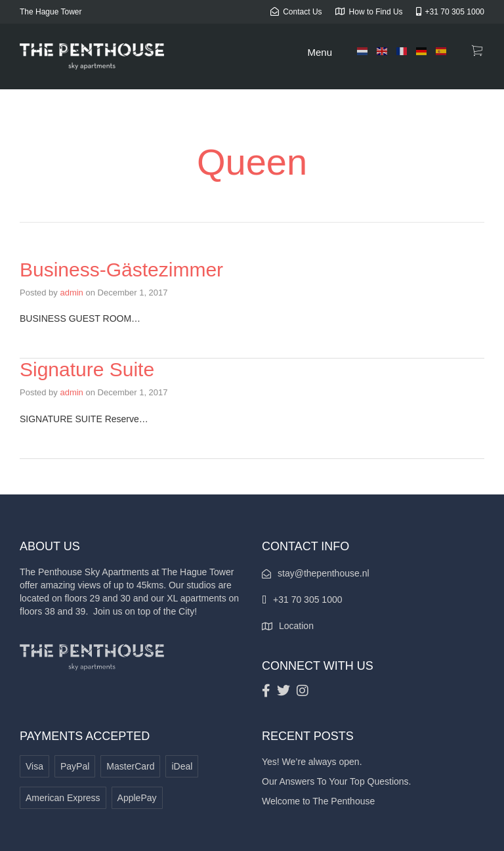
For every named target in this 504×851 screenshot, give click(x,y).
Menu (320, 52)
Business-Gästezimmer (121, 270)
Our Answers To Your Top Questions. (337, 781)
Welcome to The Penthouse (318, 801)
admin (71, 293)
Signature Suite (87, 369)
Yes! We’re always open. (312, 762)
